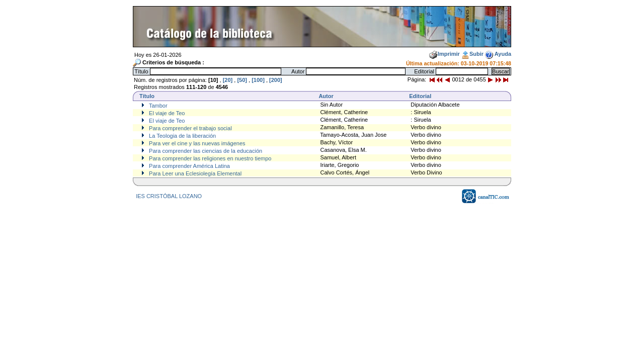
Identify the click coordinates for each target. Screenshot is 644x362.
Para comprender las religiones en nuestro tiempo (209, 158)
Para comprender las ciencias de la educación (205, 151)
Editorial (420, 96)
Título (147, 96)
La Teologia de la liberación (182, 136)
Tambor (157, 106)
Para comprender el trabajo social (190, 128)
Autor (326, 96)
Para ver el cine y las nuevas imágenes (196, 143)
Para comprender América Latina (189, 166)
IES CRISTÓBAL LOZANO (169, 196)
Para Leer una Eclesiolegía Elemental (194, 173)
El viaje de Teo (166, 113)
